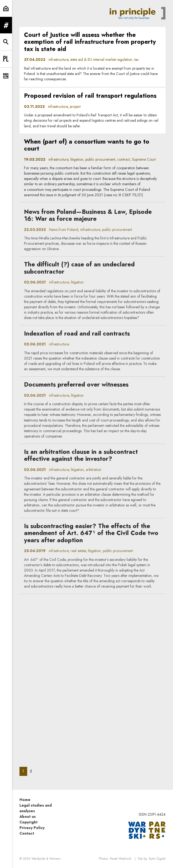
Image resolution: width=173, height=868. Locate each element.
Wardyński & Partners (46, 859)
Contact (27, 833)
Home (25, 800)
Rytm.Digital (157, 859)
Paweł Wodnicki (121, 859)
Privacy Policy (32, 828)
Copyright (29, 822)
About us (28, 816)
